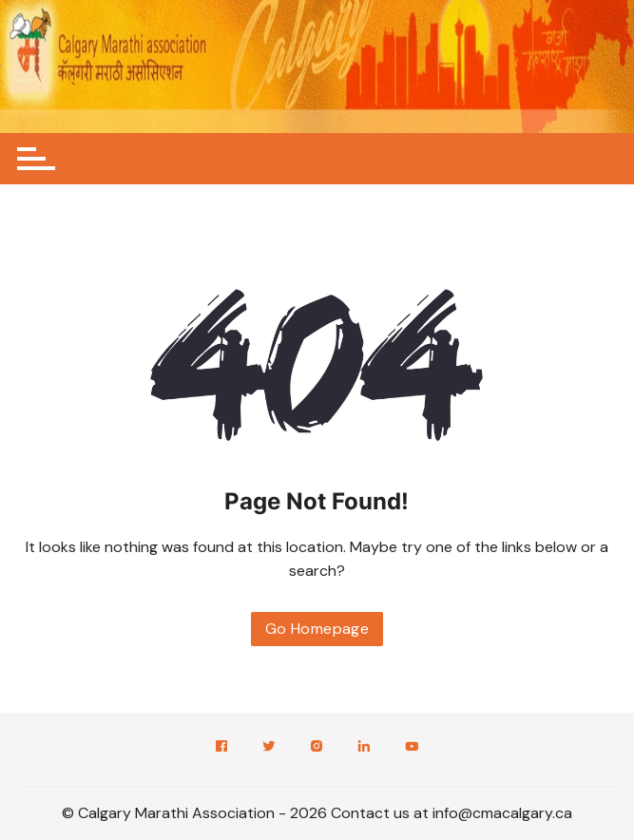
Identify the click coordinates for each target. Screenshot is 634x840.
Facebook (221, 746)
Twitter (269, 746)
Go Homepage (317, 629)
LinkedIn (364, 746)
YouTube (412, 746)
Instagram (317, 746)
